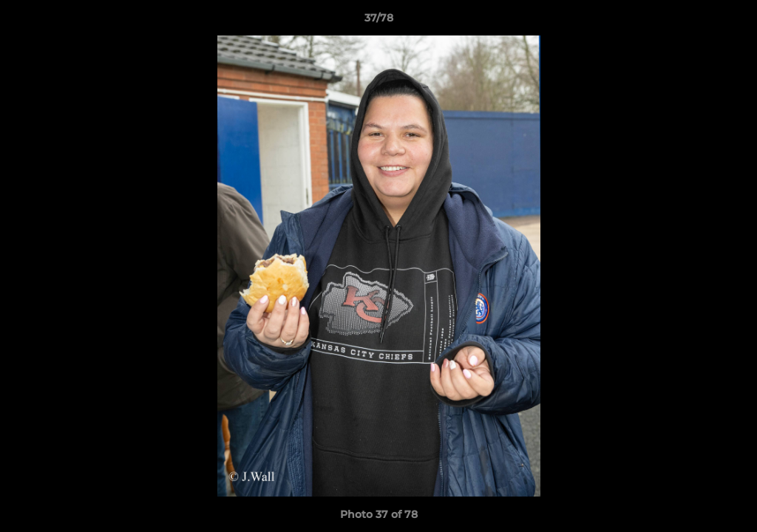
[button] (730, 21)
